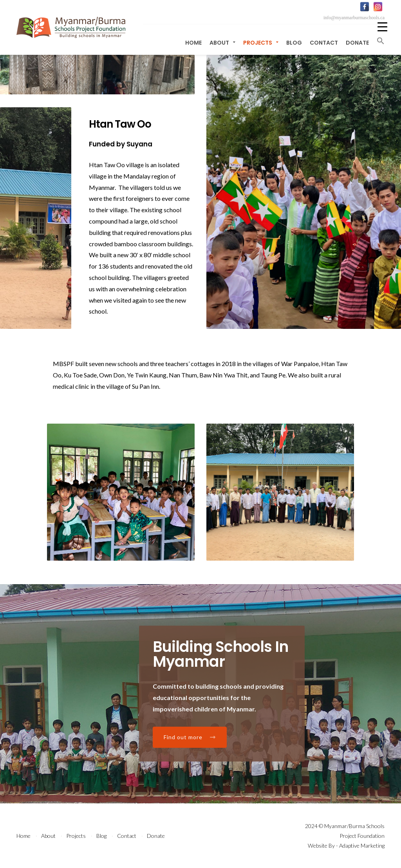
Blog (294, 43)
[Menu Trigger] (382, 26)
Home (193, 43)
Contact (324, 43)
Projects (261, 43)
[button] (379, 41)
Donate (357, 43)
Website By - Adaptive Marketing (346, 845)
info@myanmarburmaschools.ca (354, 18)
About (222, 43)
